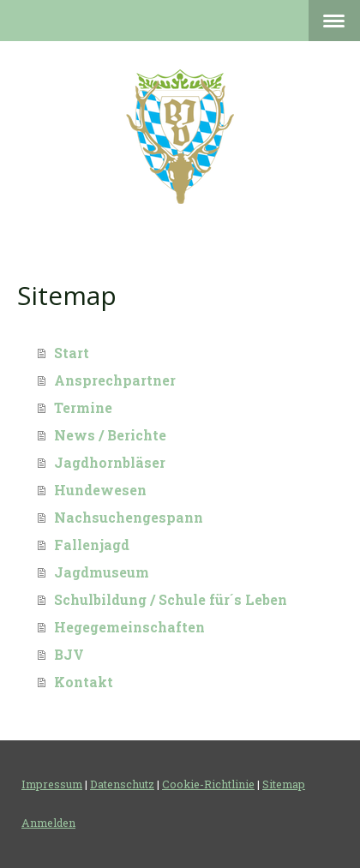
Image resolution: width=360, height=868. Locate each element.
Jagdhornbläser (110, 462)
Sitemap (284, 784)
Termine (83, 407)
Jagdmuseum (102, 572)
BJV (69, 654)
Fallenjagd (92, 545)
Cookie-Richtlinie (208, 784)
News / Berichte (110, 435)
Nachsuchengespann (129, 517)
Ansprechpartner (115, 380)
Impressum (52, 784)
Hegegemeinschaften (129, 627)
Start (72, 353)
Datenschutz (122, 784)
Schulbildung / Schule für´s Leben (171, 599)
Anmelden (48, 823)
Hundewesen (100, 490)
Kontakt (84, 682)
